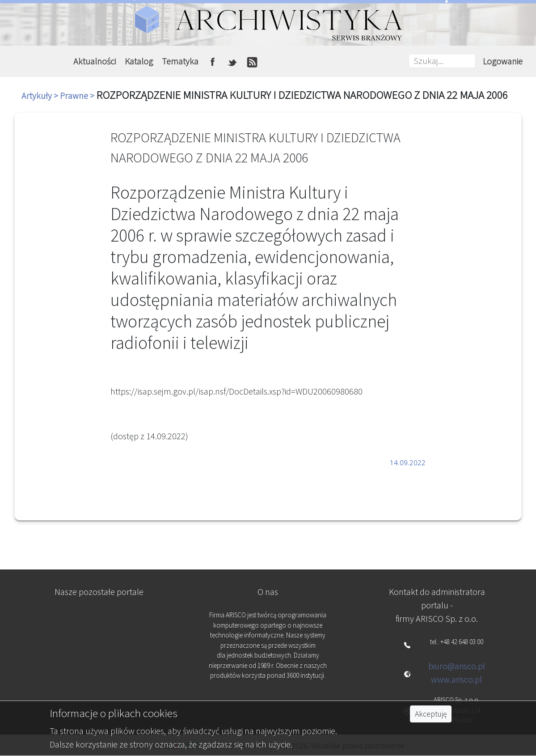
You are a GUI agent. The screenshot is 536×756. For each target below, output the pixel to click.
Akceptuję (431, 714)
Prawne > (78, 96)
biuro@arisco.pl (457, 666)
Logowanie (503, 61)
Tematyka (180, 61)
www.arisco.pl (456, 679)
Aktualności (95, 61)
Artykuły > (41, 96)
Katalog (139, 61)
